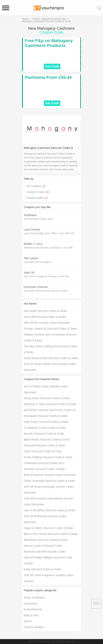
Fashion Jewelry (34, 627)
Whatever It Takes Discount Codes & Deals (50, 404)
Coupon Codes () (38, 192)
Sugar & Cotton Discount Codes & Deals (48, 528)
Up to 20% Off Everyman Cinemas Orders (46, 291)
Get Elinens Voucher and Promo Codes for (50, 410)
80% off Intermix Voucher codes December (50, 475)
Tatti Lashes (31, 258)
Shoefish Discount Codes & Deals (44, 469)
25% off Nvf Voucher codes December (47, 323)
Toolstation (30, 215)
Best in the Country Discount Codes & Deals (51, 534)
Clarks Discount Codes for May (43, 451)
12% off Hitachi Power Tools (38, 219)
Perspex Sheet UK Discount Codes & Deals (50, 329)
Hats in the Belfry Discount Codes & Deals (49, 510)
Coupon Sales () (37, 198)
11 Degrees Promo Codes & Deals (45, 428)
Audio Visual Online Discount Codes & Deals (51, 358)
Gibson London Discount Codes (43, 546)
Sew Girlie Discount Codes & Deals (45, 311)
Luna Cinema (32, 229)
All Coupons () (36, 186)
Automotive (30, 603)
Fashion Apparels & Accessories (49, 19)
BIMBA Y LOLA (33, 244)
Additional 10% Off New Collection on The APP (48, 248)
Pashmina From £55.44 (48, 77)
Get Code (52, 66)
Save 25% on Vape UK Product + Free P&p (46, 276)
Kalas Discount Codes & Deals (42, 569)
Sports (28, 621)
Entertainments (33, 609)
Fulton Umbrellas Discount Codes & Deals (49, 481)
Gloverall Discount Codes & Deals (44, 445)
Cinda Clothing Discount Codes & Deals (48, 457)
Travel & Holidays (34, 598)
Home (25, 19)
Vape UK (29, 273)
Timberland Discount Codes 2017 (44, 463)
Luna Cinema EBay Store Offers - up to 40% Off (49, 233)
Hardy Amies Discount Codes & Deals (47, 398)
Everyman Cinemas (36, 287)
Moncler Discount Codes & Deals (44, 434)
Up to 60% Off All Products (38, 262)
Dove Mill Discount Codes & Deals (45, 317)
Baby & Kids (31, 615)
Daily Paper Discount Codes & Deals (46, 422)
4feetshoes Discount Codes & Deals (46, 540)
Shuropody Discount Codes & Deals (46, 416)
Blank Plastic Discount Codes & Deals (47, 439)
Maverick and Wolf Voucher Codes (45, 552)
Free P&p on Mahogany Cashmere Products (49, 43)
